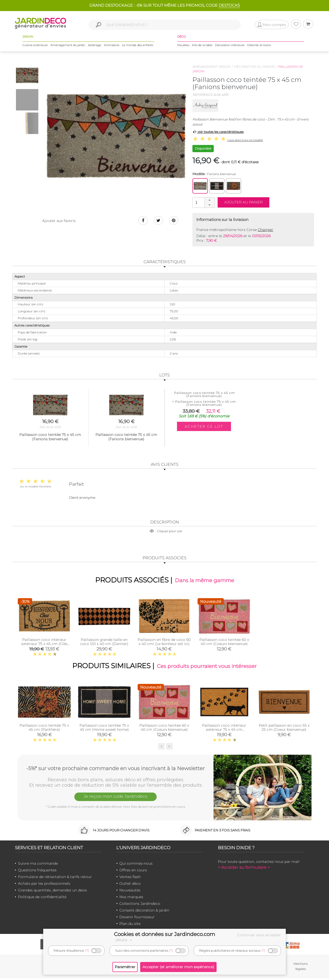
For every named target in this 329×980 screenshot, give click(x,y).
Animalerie (112, 46)
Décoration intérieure (230, 46)
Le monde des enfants (137, 46)
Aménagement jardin (211, 67)
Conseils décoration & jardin (144, 912)
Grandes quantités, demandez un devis (52, 892)
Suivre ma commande (38, 865)
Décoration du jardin (254, 67)
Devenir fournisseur (137, 919)
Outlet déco (130, 885)
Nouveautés (130, 892)
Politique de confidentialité (42, 899)
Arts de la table (202, 46)
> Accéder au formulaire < (244, 869)
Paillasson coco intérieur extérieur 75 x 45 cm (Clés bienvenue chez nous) (44, 644)
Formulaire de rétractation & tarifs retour (55, 879)
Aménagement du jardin (68, 46)
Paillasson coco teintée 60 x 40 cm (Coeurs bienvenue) (224, 642)
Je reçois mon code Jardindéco (115, 799)
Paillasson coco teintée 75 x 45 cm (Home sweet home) (104, 729)
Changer (265, 230)
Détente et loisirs (259, 46)
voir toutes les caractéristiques (218, 132)
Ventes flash (130, 879)
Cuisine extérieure (35, 46)
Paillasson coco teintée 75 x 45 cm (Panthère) (44, 729)
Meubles (183, 46)
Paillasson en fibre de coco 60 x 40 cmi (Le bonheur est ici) (164, 642)
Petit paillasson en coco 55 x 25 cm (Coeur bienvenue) (284, 729)
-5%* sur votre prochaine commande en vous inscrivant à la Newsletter (115, 770)
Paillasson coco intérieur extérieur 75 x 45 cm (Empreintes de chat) (224, 731)
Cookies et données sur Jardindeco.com (164, 934)
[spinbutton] (203, 202)
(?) (87, 951)
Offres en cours (133, 872)
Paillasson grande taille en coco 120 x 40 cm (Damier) (104, 642)
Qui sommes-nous (136, 865)
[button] (210, 200)
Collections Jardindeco (140, 905)
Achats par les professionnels (44, 885)
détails (125, 940)
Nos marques (131, 899)
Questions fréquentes (37, 872)
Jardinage (95, 46)
